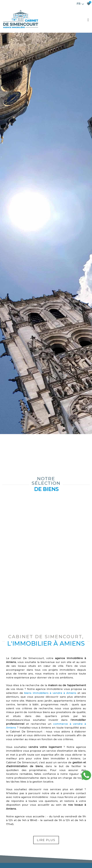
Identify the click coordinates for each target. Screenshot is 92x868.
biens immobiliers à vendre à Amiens (50, 693)
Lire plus (46, 840)
